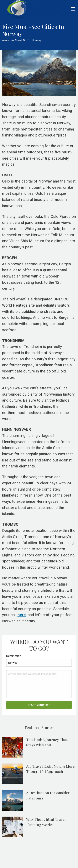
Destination (14, 656)
